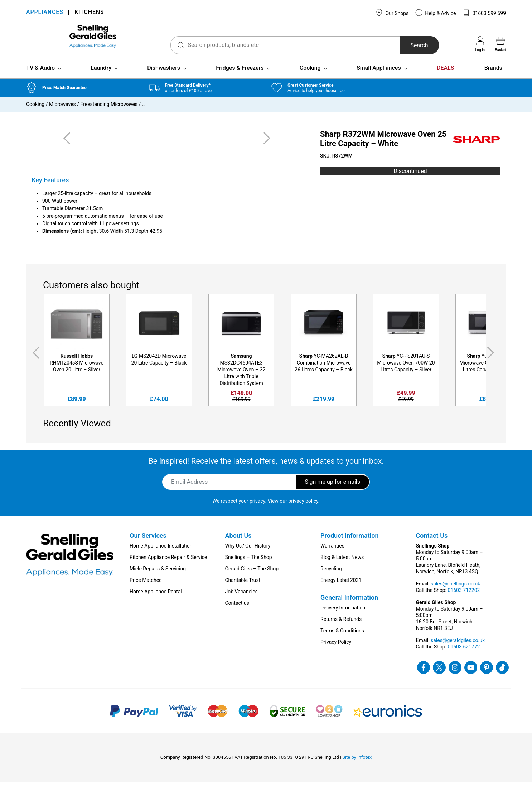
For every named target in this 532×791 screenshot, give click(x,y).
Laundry (101, 77)
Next (492, 362)
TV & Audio (40, 77)
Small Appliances (379, 77)
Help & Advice (436, 13)
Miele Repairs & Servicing (158, 578)
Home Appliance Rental (156, 601)
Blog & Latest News (342, 566)
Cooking (310, 77)
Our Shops (392, 13)
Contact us (237, 612)
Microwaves (62, 114)
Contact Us (432, 545)
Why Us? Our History (248, 555)
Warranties (332, 555)
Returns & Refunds (341, 628)
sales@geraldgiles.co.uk (458, 650)
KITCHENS (89, 13)
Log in (480, 44)
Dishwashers (164, 77)
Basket (500, 44)
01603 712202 (464, 599)
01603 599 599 (484, 13)
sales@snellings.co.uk (455, 593)
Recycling (331, 578)
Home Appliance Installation (161, 555)
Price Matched (146, 589)
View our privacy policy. (294, 510)
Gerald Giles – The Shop (252, 578)
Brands (493, 77)
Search (407, 45)
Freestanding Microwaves (109, 114)
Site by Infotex (357, 766)
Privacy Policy (336, 651)
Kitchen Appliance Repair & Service (168, 566)
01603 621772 (464, 656)
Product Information (350, 545)
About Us (238, 545)
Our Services (148, 545)
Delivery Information (343, 617)
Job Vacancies (241, 601)
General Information (349, 607)
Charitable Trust (243, 589)
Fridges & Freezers (240, 77)
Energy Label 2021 (341, 589)
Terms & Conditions (342, 640)
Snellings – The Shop (249, 566)
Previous (35, 362)
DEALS (445, 77)
